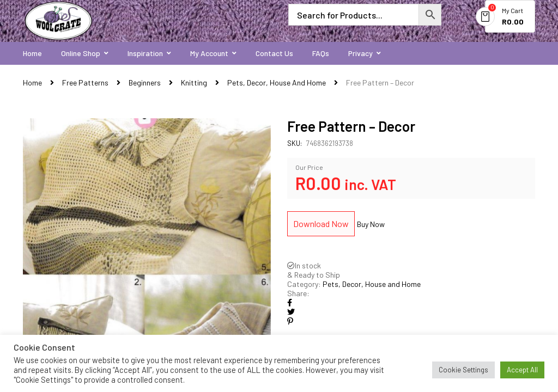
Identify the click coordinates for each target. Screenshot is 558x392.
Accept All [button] (522, 370)
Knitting (194, 82)
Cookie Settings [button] (463, 370)
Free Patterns (85, 82)
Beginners (145, 82)
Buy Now (371, 224)
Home (32, 82)
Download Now (321, 223)
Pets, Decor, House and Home (277, 82)
